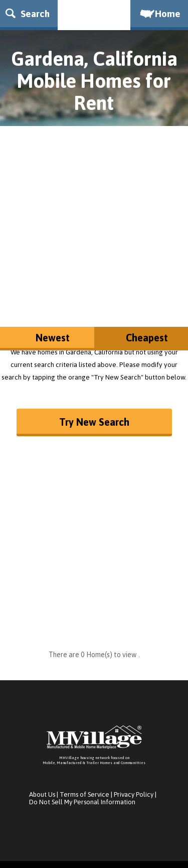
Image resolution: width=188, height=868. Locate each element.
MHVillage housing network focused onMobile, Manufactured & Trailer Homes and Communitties (94, 760)
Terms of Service (84, 794)
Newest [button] (53, 338)
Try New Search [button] (94, 422)
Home (159, 14)
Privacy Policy (134, 794)
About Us (42, 794)
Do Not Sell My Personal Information (82, 802)
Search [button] (28, 14)
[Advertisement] (94, 220)
